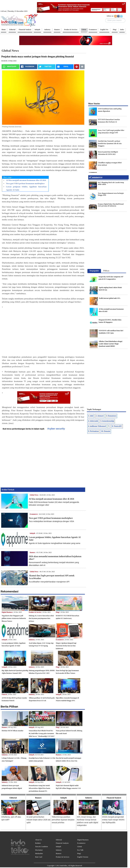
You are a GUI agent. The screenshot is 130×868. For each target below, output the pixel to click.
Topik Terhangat (94, 409)
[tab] (94, 271)
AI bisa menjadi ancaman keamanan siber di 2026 (26, 180)
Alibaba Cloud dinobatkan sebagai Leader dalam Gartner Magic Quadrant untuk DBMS (110, 344)
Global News (34, 495)
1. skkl (91, 416)
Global (80, 847)
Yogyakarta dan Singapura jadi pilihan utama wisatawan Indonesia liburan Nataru (14, 618)
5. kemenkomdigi (107, 421)
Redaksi (38, 843)
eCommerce (96, 177)
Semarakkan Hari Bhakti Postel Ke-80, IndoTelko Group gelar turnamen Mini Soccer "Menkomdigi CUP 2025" (42, 733)
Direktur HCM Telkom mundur (13, 731)
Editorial (59, 840)
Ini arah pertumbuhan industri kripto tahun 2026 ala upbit (38, 820)
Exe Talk (80, 850)
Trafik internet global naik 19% (110, 298)
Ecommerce (34, 514)
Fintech (4, 694)
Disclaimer (39, 850)
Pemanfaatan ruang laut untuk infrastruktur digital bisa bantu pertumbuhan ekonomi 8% (39, 788)
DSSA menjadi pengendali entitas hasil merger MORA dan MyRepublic (113, 820)
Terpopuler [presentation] (94, 271)
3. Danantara (111, 416)
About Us (38, 840)
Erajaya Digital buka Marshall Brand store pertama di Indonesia (111, 205)
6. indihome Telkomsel (97, 426)
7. (109, 426)
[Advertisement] (25, 330)
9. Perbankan (93, 431)
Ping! (58, 612)
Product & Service (35, 612)
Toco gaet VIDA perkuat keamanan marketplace (25, 183)
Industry (32, 640)
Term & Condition (42, 847)
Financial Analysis (62, 843)
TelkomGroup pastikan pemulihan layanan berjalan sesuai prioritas (63, 820)
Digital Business (7, 612)
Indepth (32, 533)
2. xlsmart (100, 416)
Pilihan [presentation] (106, 271)
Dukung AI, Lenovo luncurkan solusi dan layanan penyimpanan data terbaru (41, 618)
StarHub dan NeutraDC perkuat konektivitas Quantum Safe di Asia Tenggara (110, 143)
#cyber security (56, 429)
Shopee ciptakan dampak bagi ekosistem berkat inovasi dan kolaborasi (66, 646)
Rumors (32, 552)
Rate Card (39, 857)
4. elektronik (93, 421)
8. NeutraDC (117, 426)
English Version (83, 857)
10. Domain (106, 431)
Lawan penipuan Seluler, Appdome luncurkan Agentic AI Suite (26, 188)
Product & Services (63, 857)
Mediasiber (39, 853)
